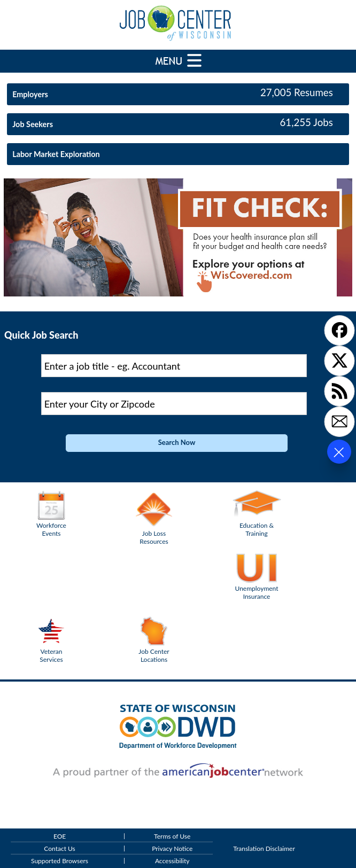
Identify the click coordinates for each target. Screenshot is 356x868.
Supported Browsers (60, 861)
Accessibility (172, 861)
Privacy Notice (172, 849)
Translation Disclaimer (264, 849)
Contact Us (59, 849)
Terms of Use (172, 836)
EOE (60, 836)
